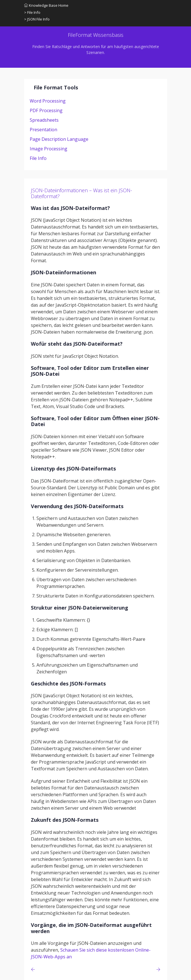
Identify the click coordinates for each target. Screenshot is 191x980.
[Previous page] (34, 969)
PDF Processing (46, 110)
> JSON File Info (37, 19)
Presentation (43, 130)
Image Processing (49, 149)
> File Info (32, 12)
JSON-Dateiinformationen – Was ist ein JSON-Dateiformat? (81, 193)
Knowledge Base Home (46, 5)
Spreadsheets (44, 120)
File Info (38, 158)
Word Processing (48, 101)
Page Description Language (59, 139)
